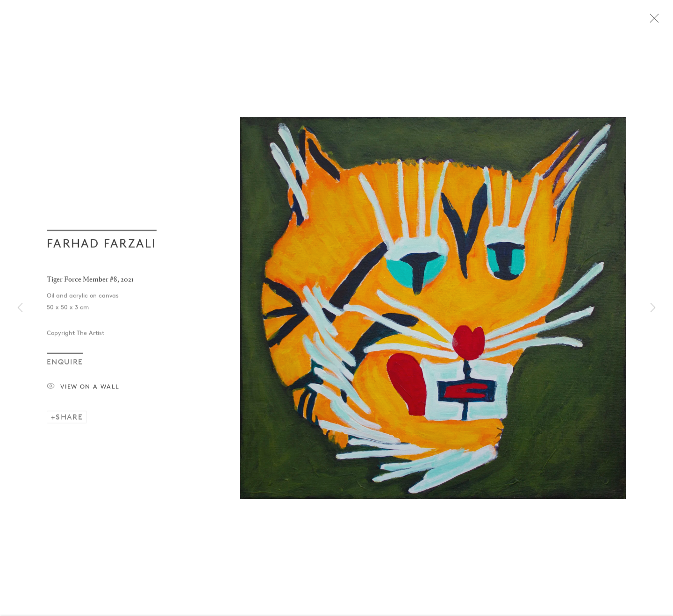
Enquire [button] (65, 366)
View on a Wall (83, 391)
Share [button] (69, 421)
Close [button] (663, 21)
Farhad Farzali (102, 248)
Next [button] (653, 308)
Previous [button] (20, 308)
